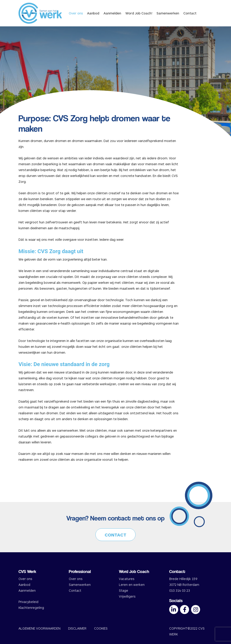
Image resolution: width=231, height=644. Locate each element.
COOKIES (101, 628)
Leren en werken (132, 585)
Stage (124, 590)
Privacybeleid (28, 602)
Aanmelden (112, 13)
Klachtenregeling (31, 608)
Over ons (76, 13)
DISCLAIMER (77, 628)
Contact (190, 13)
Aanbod (93, 13)
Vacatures (127, 579)
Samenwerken (168, 13)
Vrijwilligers (127, 596)
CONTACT (115, 535)
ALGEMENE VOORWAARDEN (39, 628)
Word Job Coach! (139, 13)
